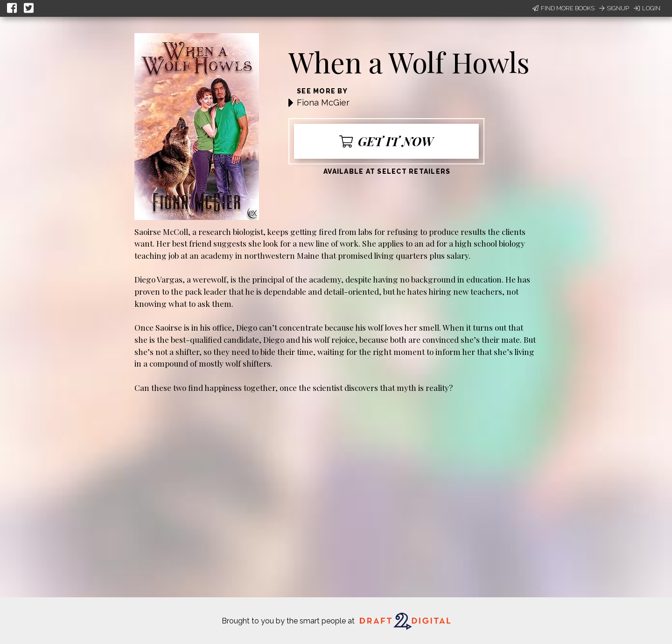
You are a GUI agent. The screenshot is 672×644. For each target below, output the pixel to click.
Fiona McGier (323, 103)
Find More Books (563, 8)
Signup (614, 8)
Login (647, 8)
